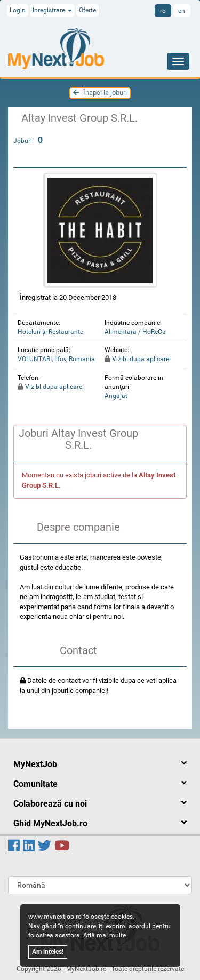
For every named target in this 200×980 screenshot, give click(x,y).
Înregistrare (52, 10)
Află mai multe (105, 935)
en (182, 11)
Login (18, 10)
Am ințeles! (48, 952)
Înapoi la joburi (100, 93)
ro (163, 11)
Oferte (87, 10)
